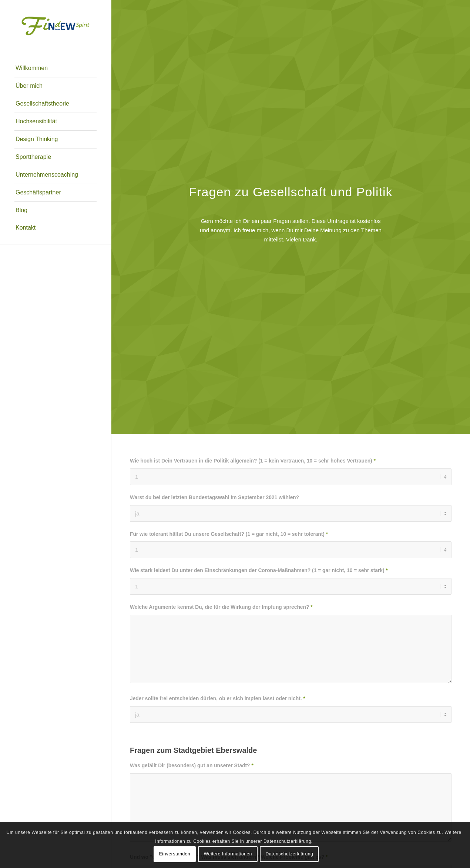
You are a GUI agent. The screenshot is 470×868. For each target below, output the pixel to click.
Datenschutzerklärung (290, 854)
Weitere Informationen (228, 854)
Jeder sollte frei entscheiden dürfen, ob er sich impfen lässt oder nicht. (218, 699)
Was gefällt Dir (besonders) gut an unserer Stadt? (192, 766)
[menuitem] (56, 69)
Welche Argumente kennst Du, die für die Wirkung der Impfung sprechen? (221, 607)
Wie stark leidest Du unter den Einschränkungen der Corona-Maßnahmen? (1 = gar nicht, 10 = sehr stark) (259, 570)
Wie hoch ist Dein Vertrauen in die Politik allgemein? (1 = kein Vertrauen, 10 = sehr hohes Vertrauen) (253, 461)
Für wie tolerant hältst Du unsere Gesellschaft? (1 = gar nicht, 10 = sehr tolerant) (229, 534)
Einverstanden (175, 854)
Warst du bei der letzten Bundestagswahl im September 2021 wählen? (214, 498)
